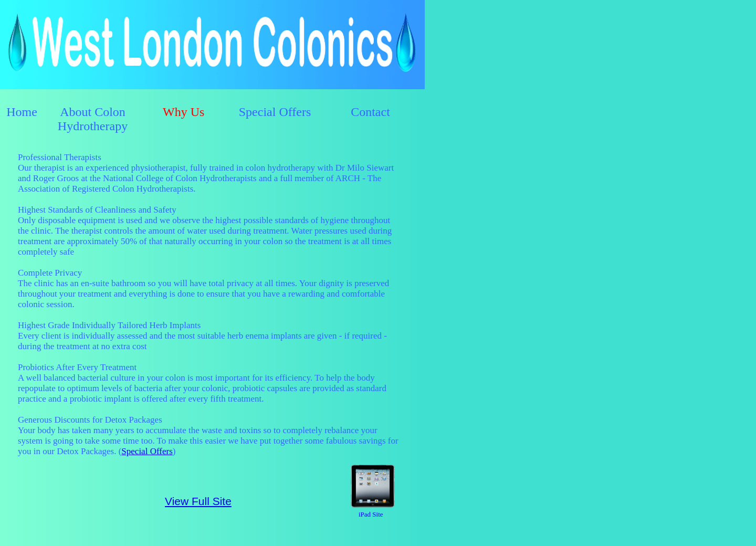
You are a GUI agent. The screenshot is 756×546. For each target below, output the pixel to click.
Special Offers (147, 451)
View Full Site (198, 501)
